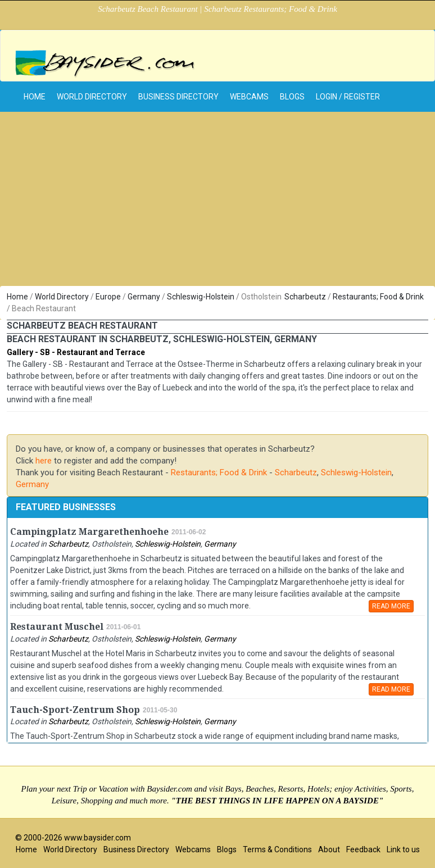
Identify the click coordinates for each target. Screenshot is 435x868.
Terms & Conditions (277, 849)
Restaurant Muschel (57, 627)
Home (17, 297)
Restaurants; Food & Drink (378, 297)
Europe (108, 297)
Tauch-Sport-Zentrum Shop (75, 710)
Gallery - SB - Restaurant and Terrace (76, 352)
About (329, 849)
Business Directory (178, 97)
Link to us (403, 849)
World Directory (92, 97)
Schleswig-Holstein (201, 297)
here (44, 461)
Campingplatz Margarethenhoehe (89, 532)
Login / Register (348, 97)
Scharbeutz (305, 297)
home (35, 97)
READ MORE (391, 606)
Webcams (249, 97)
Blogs (292, 97)
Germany (144, 297)
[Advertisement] (217, 202)
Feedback (363, 849)
